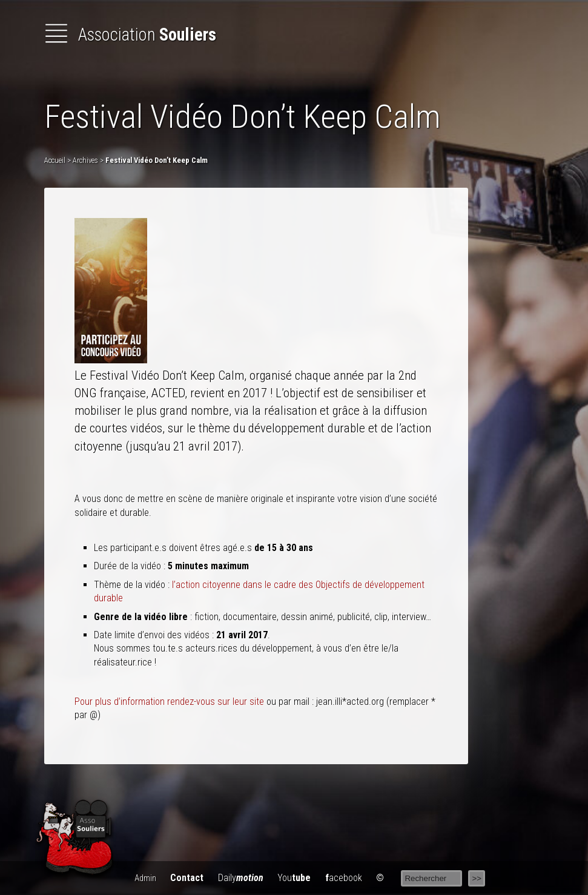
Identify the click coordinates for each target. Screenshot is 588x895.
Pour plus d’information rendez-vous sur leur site (169, 702)
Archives (85, 160)
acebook (344, 878)
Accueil (55, 160)
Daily (241, 878)
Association (130, 35)
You (294, 878)
